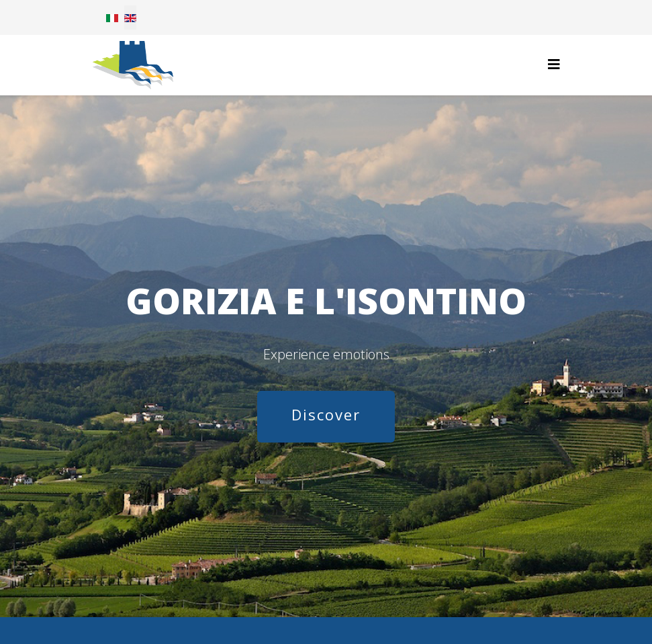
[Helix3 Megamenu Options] (554, 64)
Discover (326, 414)
